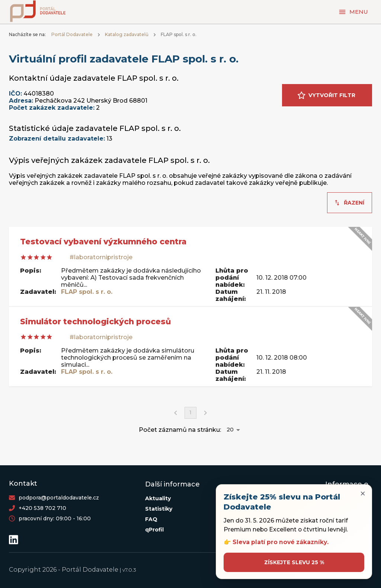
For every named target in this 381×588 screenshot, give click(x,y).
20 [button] (230, 430)
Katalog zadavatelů (127, 34)
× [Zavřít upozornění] (363, 493)
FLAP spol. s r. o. (87, 292)
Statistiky (159, 509)
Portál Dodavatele (72, 34)
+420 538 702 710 (42, 508)
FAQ (151, 519)
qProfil (154, 530)
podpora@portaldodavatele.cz (59, 498)
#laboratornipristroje (101, 257)
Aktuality (158, 498)
